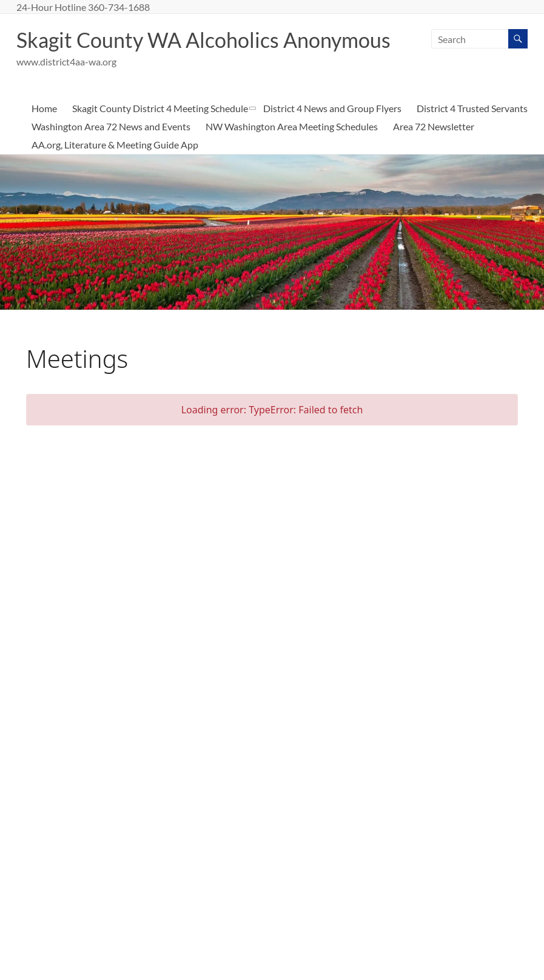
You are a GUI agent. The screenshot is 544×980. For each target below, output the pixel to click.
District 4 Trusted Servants (472, 134)
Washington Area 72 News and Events (111, 152)
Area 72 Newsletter (434, 152)
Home (44, 134)
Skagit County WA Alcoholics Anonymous (213, 40)
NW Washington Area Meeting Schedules (292, 152)
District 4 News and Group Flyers (332, 134)
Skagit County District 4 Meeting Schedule (160, 134)
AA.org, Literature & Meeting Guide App (115, 171)
